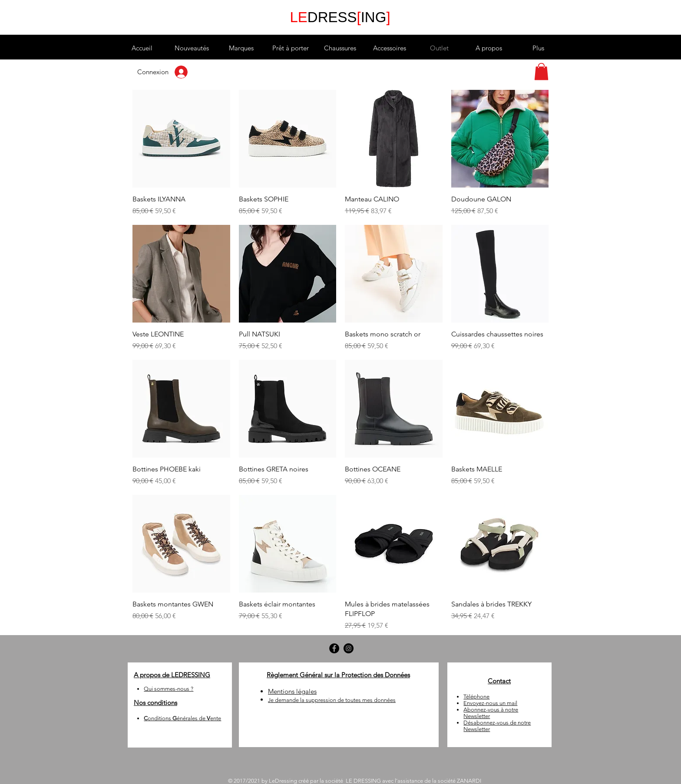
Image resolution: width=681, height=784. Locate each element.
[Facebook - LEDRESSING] (334, 648)
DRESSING (340, 17)
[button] (241, 48)
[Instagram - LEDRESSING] (349, 648)
